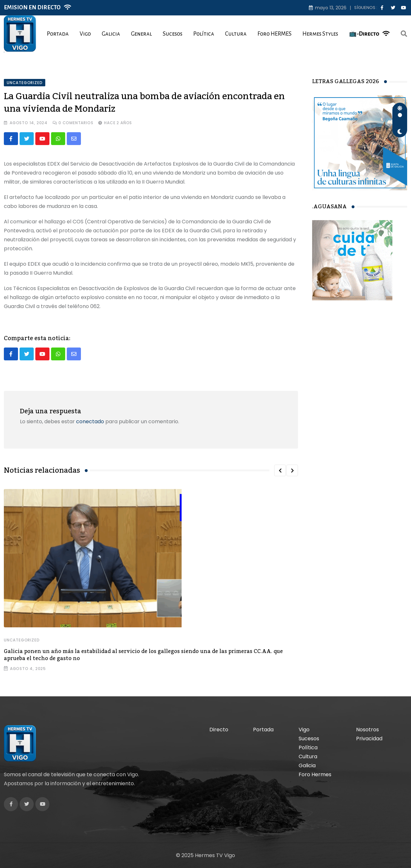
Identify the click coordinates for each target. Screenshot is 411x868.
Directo (219, 730)
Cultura (236, 34)
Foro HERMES (275, 34)
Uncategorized (22, 640)
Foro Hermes (315, 774)
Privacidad (369, 739)
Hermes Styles (320, 34)
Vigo (85, 34)
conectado (90, 421)
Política (204, 34)
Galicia (111, 34)
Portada (58, 34)
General (141, 34)
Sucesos (173, 34)
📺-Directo (364, 34)
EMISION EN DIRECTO (32, 8)
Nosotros (367, 730)
